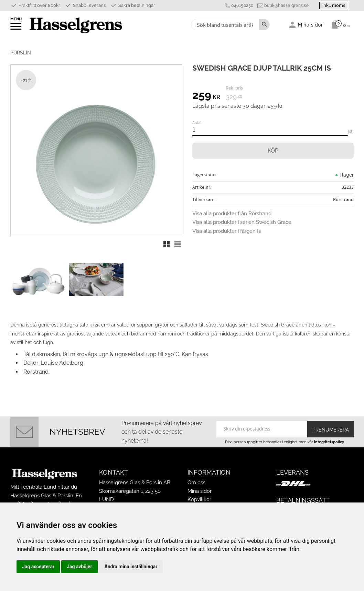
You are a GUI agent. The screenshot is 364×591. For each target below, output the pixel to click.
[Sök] (264, 25)
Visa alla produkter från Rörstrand (232, 214)
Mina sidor (200, 491)
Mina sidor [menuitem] (311, 25)
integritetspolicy (329, 442)
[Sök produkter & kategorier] (224, 25)
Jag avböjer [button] (79, 567)
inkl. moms (334, 5)
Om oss (196, 483)
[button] (16, 29)
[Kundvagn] (339, 24)
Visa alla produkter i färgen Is (227, 231)
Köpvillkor (199, 499)
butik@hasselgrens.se (286, 6)
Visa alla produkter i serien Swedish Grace (242, 222)
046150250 (242, 6)
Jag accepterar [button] (38, 567)
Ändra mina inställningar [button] (131, 567)
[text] (206, 96)
